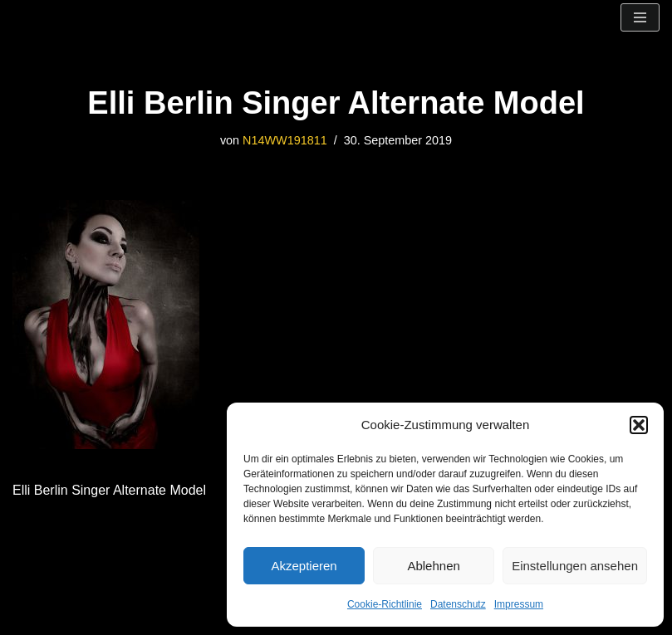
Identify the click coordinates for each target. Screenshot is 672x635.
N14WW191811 (285, 140)
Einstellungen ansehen (575, 566)
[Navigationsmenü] (640, 17)
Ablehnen (433, 566)
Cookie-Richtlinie (385, 604)
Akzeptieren (304, 566)
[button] (639, 425)
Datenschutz (458, 604)
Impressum (519, 604)
